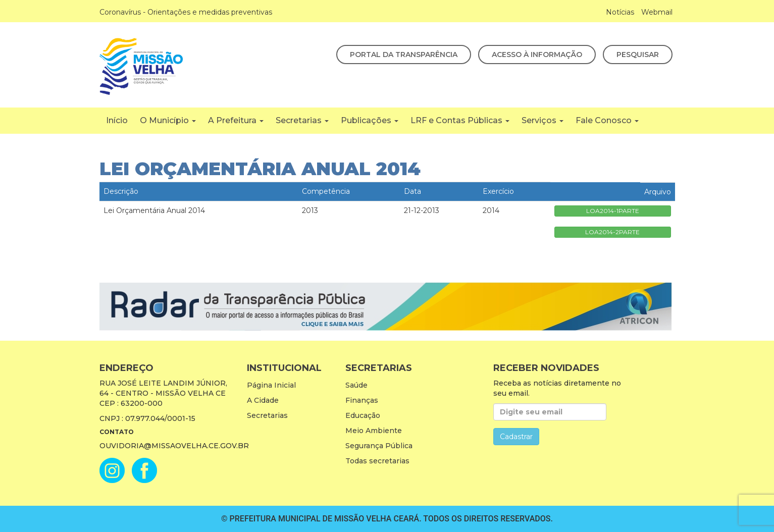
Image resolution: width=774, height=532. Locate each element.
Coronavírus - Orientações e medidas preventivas (186, 12)
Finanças (362, 400)
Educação (363, 415)
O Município (168, 120)
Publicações (370, 120)
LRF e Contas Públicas (460, 120)
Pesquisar (638, 55)
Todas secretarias (377, 461)
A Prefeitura (236, 120)
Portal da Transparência (404, 55)
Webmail (657, 12)
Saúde (356, 385)
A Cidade (263, 400)
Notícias (620, 12)
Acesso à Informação (537, 55)
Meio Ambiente (374, 431)
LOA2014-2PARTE (612, 232)
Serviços (543, 120)
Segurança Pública (379, 446)
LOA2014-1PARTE (613, 211)
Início (117, 120)
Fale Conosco (607, 120)
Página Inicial (271, 385)
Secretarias (302, 120)
